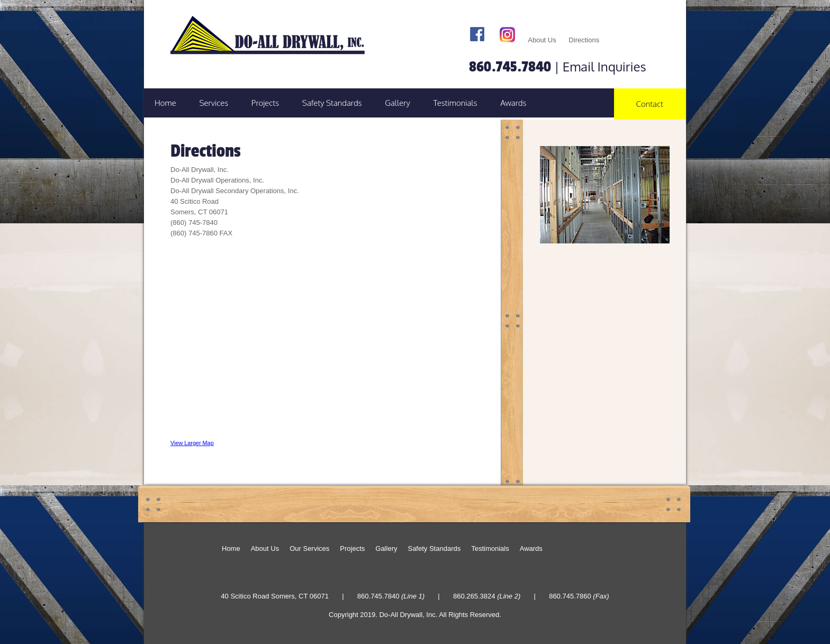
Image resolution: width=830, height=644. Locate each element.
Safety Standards (332, 103)
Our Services (309, 548)
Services (214, 103)
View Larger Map (192, 443)
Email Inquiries (605, 66)
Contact (650, 104)
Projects (265, 103)
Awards (513, 103)
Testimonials (455, 103)
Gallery (398, 103)
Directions (584, 40)
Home (165, 103)
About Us (542, 40)
